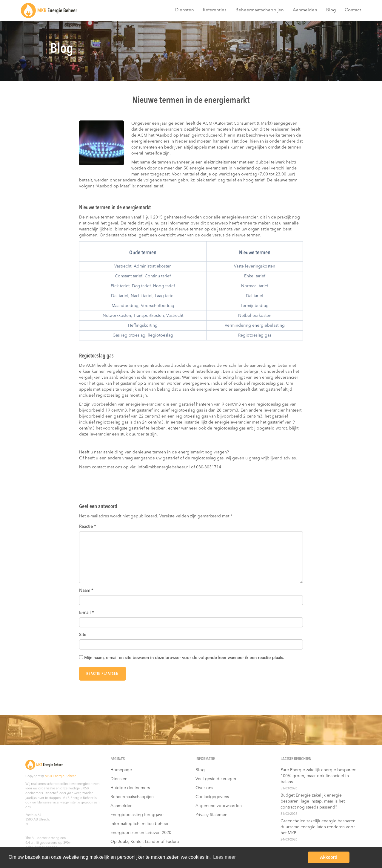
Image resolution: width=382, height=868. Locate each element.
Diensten (185, 10)
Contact (353, 10)
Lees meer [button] (224, 857)
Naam (86, 591)
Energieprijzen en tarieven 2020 (141, 833)
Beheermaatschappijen (260, 10)
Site (83, 635)
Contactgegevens (212, 797)
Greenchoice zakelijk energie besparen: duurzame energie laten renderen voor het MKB (319, 827)
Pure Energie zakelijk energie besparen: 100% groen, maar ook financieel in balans (318, 776)
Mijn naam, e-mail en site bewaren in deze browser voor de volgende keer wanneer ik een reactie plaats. (184, 658)
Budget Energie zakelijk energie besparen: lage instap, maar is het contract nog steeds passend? (313, 801)
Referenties (215, 10)
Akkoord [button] (329, 857)
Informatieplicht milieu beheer (140, 824)
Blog (331, 10)
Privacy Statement (212, 815)
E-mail (86, 613)
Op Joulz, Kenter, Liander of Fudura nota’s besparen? (145, 845)
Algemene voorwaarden (219, 806)
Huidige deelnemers (130, 788)
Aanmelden (305, 10)
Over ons (204, 788)
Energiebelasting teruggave (137, 815)
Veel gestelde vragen (216, 779)
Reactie (87, 527)
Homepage (121, 770)
